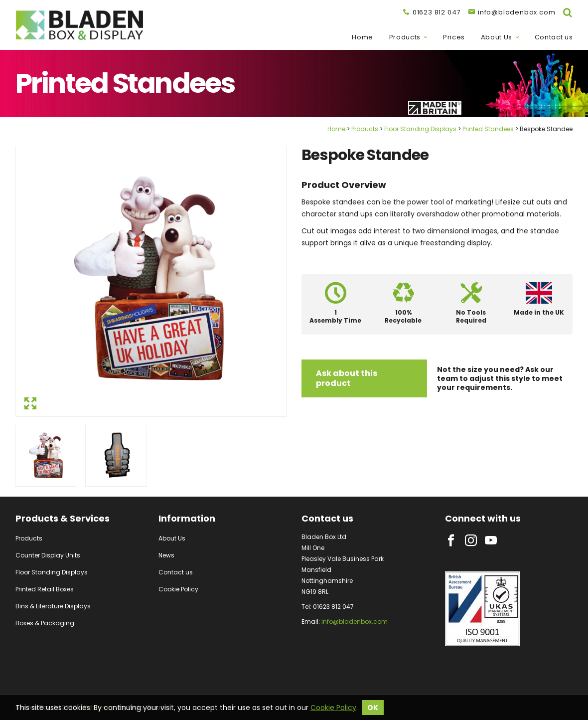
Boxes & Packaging (45, 623)
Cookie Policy (178, 589)
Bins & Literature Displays (53, 606)
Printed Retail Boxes (45, 589)
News (166, 555)
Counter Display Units (48, 555)
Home (363, 37)
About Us (497, 37)
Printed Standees (488, 129)
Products (405, 37)
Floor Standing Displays (420, 129)
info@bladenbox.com (355, 622)
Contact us (554, 37)
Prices (454, 37)
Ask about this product (347, 378)
